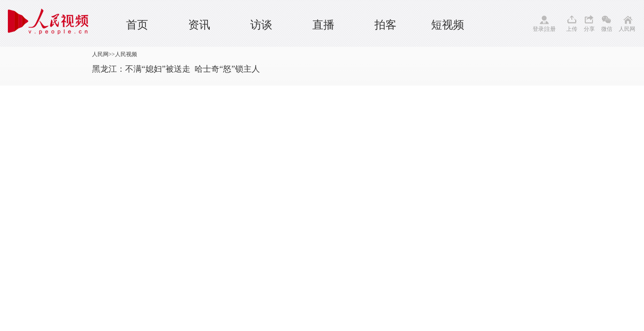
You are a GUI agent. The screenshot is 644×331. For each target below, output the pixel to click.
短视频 (448, 25)
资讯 (199, 25)
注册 (550, 29)
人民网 (627, 29)
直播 (323, 25)
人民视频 (126, 54)
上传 (572, 29)
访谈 (261, 25)
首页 (137, 25)
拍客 (385, 25)
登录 (538, 29)
